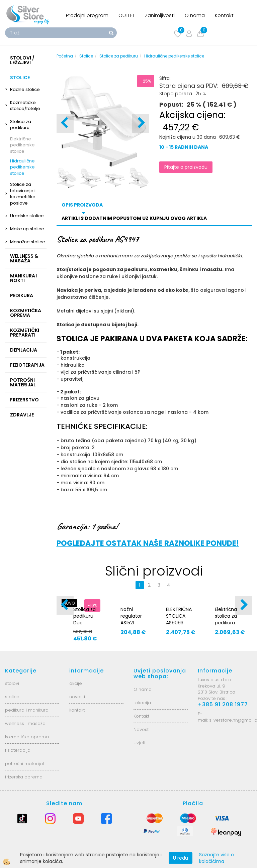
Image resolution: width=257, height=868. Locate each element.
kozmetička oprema (27, 737)
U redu (181, 858)
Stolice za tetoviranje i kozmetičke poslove (23, 194)
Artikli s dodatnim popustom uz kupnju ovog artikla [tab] (134, 218)
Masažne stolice (28, 242)
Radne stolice (25, 89)
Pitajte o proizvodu (186, 167)
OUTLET (127, 15)
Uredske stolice (27, 216)
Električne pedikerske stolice (22, 145)
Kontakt (224, 15)
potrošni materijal (24, 764)
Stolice (86, 56)
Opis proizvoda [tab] (82, 205)
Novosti (142, 729)
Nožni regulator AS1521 (131, 616)
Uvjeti (139, 743)
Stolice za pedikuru (21, 125)
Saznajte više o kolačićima (217, 858)
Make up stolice (27, 229)
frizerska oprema (24, 777)
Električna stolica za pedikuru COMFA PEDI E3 (229, 623)
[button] (141, 123)
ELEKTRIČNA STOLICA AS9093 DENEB (179, 619)
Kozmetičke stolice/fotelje (25, 106)
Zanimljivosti (160, 15)
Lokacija (142, 703)
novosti (77, 697)
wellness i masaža (25, 723)
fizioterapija (18, 750)
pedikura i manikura (27, 710)
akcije (76, 683)
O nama (195, 15)
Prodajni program (87, 15)
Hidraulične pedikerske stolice (22, 167)
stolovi (12, 683)
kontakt (77, 710)
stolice (12, 697)
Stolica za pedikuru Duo (84, 616)
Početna (65, 56)
